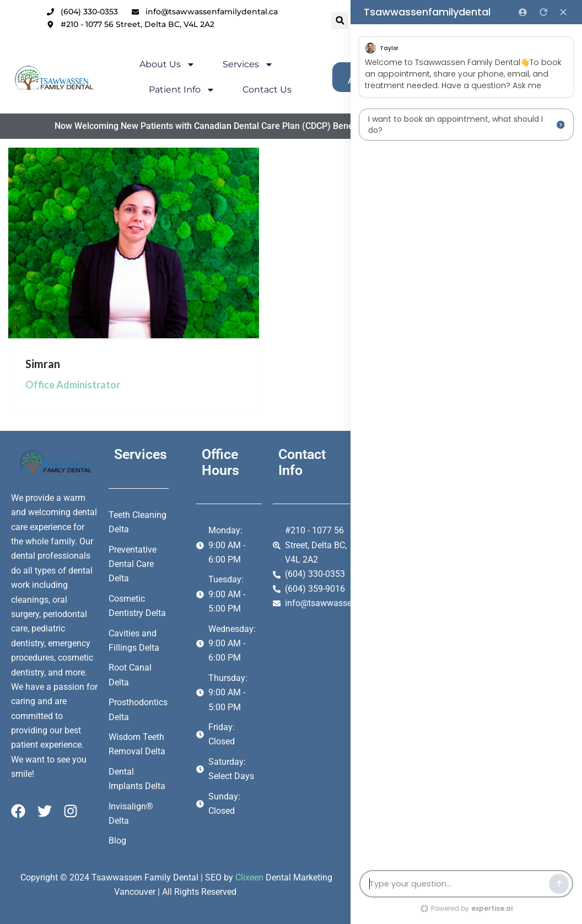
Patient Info (149, 90)
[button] (295, 21)
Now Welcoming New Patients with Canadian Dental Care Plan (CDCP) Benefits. (179, 126)
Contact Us (235, 90)
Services (215, 64)
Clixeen (249, 877)
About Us (135, 64)
